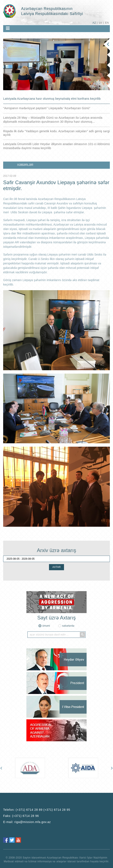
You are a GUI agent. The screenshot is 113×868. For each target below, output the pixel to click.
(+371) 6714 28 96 (25, 816)
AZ (94, 23)
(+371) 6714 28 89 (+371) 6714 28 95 (43, 810)
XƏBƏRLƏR (25, 165)
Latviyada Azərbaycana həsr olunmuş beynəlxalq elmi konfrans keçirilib (52, 99)
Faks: (21, 816)
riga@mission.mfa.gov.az (33, 822)
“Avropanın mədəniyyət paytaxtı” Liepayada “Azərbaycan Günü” (47, 108)
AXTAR (56, 567)
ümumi (46, 626)
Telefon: (37, 810)
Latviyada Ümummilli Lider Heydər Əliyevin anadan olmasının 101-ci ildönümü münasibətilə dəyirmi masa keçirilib (56, 146)
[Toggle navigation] (8, 28)
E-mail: (27, 822)
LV (101, 23)
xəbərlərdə (68, 626)
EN (107, 23)
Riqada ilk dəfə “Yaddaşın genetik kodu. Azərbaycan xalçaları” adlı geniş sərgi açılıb (56, 133)
